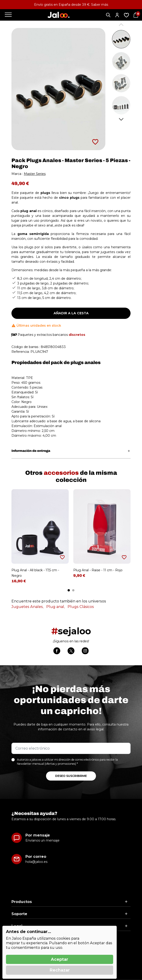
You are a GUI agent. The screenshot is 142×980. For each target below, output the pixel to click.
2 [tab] (73, 590)
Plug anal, (56, 607)
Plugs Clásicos (81, 607)
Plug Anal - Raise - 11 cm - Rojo (98, 570)
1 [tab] (69, 590)
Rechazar (60, 970)
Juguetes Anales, (27, 607)
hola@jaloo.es (36, 862)
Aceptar (60, 959)
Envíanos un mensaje (42, 840)
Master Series (35, 174)
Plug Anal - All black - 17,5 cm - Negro (35, 573)
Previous (121, 25)
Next (121, 119)
